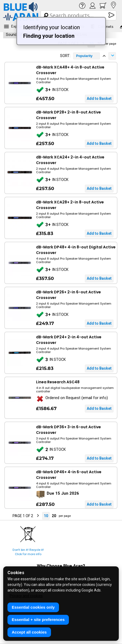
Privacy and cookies (26, 596)
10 (46, 516)
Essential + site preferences (38, 620)
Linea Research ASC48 (58, 382)
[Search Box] (79, 15)
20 (54, 516)
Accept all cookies (29, 632)
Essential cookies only (33, 607)
